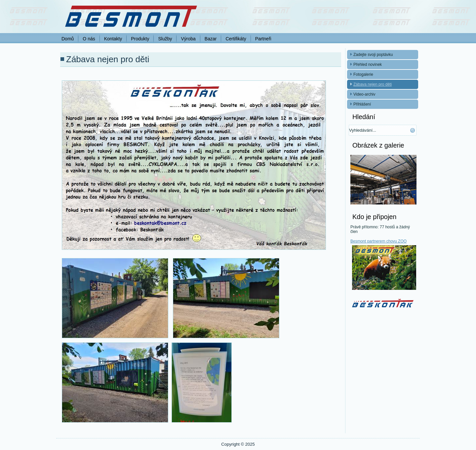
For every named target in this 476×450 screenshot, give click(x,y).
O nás (89, 39)
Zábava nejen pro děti (373, 84)
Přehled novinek (368, 65)
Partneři (263, 39)
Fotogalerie (363, 74)
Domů (68, 39)
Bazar (211, 39)
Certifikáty (236, 39)
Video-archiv (364, 94)
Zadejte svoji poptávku (373, 55)
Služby (165, 39)
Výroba (188, 39)
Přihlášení (362, 104)
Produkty (140, 39)
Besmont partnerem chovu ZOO (378, 241)
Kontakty (113, 39)
